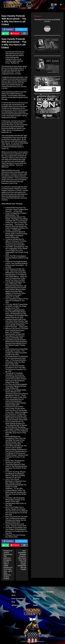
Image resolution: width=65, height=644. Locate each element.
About (36, 602)
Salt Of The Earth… (12, 327)
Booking (36, 599)
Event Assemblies (18, 599)
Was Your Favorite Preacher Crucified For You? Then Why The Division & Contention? (15, 368)
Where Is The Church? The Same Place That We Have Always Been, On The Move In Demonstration (17, 331)
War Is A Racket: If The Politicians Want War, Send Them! (17, 432)
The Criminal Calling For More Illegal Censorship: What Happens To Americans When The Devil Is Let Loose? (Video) (16, 293)
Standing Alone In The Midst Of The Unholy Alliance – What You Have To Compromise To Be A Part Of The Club (16, 277)
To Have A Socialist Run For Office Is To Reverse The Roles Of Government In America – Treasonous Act (16, 242)
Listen (35, 595)
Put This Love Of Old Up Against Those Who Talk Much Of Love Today (16, 386)
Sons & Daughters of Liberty (43, 592)
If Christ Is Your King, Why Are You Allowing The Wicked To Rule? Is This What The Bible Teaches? (15, 475)
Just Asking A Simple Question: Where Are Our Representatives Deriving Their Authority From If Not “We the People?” (16, 343)
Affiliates (15, 605)
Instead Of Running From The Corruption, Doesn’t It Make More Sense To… (17, 209)
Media (35, 605)
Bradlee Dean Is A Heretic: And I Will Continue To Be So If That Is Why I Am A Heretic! (16, 418)
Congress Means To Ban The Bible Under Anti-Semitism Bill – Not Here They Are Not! (16, 492)
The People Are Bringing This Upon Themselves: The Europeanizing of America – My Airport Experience (16, 285)
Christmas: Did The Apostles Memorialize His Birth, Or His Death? (15, 500)
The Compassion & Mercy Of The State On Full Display (17, 300)
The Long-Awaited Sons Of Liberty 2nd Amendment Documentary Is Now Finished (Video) (16, 402)
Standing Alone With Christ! (15, 503)
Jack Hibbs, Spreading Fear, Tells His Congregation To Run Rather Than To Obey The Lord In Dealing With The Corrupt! (17, 249)
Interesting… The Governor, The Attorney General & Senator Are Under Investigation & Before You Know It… (17, 227)
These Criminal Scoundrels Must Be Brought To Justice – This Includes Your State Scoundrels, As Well (16, 352)
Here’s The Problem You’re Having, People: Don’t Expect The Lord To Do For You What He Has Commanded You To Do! (16, 510)
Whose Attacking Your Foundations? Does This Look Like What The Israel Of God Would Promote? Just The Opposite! (16, 440)
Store (14, 595)
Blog (13, 602)
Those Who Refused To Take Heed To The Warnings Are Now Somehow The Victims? (16, 466)
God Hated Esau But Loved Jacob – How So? (15, 525)
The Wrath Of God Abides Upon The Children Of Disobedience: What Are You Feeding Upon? (16, 529)
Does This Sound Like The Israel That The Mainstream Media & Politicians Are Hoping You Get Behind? (16, 519)
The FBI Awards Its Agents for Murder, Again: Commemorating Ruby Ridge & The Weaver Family (16, 235)
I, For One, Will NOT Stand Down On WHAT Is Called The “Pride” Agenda (17, 306)
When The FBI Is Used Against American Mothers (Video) (16, 257)
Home (14, 592)
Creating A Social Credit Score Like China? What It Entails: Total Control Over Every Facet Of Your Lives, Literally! (17, 322)
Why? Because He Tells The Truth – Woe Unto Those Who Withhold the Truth (15, 271)
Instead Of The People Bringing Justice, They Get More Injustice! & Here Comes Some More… (16, 263)
